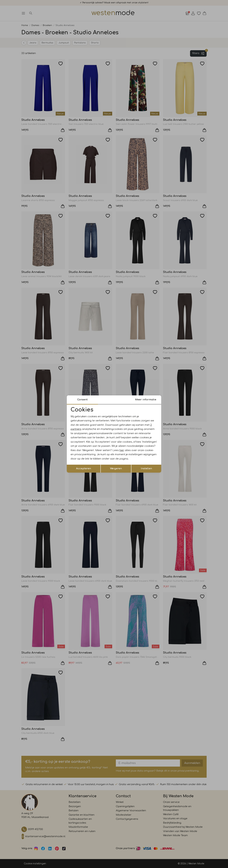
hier (122, 450)
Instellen (146, 469)
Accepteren (84, 469)
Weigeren (116, 469)
